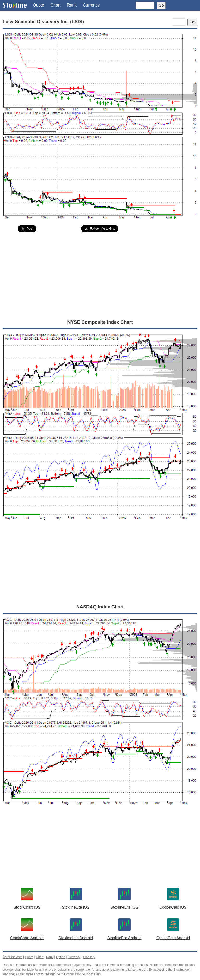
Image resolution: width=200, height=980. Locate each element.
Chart (56, 5)
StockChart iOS (27, 907)
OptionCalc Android (173, 938)
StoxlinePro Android (124, 938)
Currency (91, 5)
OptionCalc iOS (173, 907)
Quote (39, 5)
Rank (72, 5)
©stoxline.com (12, 957)
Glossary (89, 957)
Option (61, 957)
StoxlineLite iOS (76, 907)
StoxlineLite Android (76, 938)
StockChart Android (27, 938)
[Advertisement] (100, 276)
